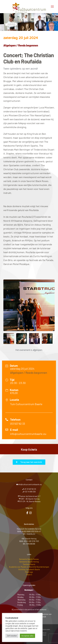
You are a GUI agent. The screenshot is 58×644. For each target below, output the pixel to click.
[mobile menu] (52, 6)
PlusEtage (29, 572)
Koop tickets (29, 449)
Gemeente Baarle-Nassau (29, 559)
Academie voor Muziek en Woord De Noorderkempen (29, 567)
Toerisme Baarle (29, 564)
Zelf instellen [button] (12, 636)
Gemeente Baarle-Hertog (29, 562)
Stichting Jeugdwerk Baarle (29, 569)
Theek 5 (29, 575)
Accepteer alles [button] (27, 636)
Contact (43, 635)
